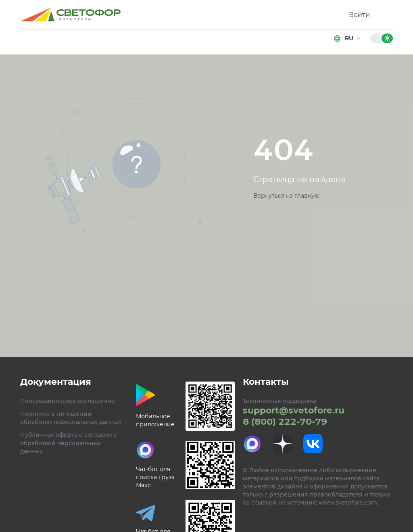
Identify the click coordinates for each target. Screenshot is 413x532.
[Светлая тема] (387, 38)
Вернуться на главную (286, 196)
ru (348, 38)
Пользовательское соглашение (68, 401)
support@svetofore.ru (294, 410)
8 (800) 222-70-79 (285, 422)
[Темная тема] (376, 38)
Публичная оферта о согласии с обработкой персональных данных (69, 443)
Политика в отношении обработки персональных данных (71, 418)
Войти (359, 15)
